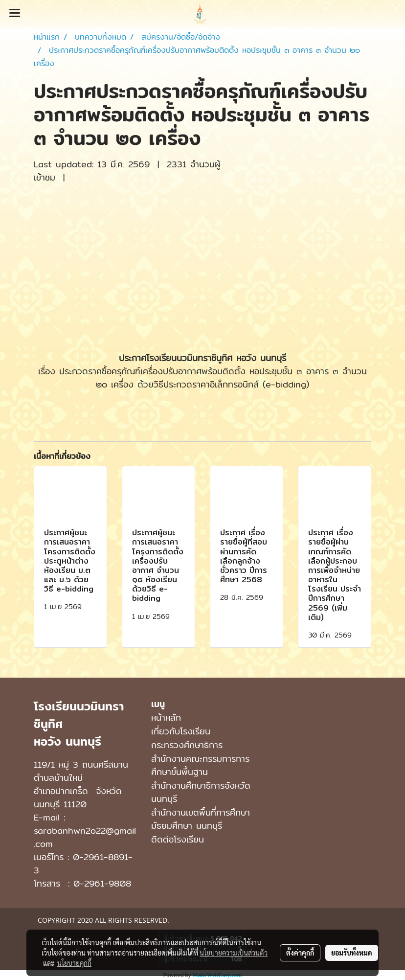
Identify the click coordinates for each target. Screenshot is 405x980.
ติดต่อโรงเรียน (178, 839)
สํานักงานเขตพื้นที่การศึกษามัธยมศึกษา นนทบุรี (201, 819)
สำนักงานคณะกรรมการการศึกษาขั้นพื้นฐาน (200, 765)
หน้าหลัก (166, 718)
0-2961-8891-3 (83, 864)
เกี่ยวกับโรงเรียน (181, 731)
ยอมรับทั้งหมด (352, 953)
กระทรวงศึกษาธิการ (187, 745)
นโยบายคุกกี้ (74, 963)
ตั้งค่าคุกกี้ (300, 953)
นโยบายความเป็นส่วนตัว (234, 953)
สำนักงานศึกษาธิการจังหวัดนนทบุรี (201, 792)
